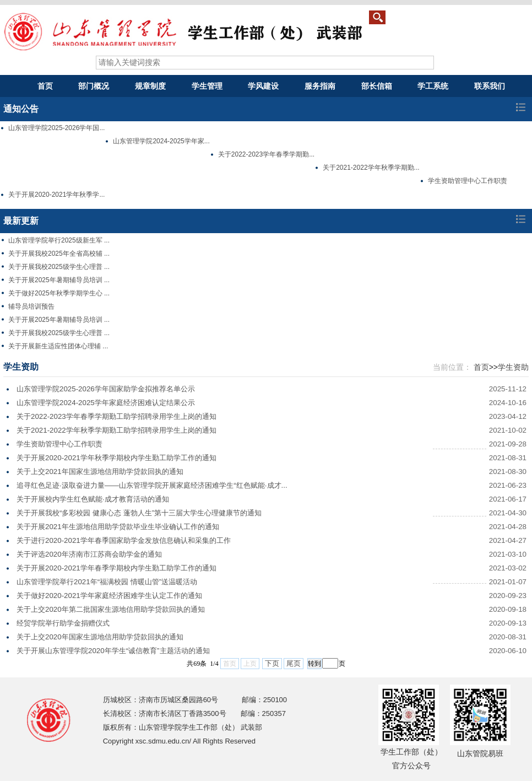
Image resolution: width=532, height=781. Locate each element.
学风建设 (263, 86)
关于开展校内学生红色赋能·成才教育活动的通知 (93, 499)
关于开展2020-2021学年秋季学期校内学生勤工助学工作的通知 (116, 458)
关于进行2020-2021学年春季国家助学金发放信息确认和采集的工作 (124, 540)
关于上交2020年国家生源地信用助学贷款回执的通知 (100, 637)
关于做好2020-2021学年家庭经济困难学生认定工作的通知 (109, 596)
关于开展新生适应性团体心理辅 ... (58, 346)
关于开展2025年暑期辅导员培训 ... (59, 280)
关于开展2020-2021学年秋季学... (56, 195)
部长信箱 (377, 86)
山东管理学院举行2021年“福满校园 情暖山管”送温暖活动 (107, 582)
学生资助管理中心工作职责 (468, 181)
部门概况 (94, 86)
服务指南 (320, 86)
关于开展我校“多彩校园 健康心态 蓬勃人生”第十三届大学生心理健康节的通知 (139, 513)
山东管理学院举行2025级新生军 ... (59, 240)
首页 (45, 86)
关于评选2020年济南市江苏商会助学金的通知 (89, 554)
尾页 (294, 663)
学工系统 (433, 86)
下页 (272, 663)
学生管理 (207, 86)
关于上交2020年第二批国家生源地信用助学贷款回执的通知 (111, 609)
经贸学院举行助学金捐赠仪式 (63, 623)
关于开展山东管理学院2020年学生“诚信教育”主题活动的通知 (113, 651)
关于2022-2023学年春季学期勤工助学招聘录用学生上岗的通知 (116, 416)
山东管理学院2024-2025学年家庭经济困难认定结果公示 (106, 403)
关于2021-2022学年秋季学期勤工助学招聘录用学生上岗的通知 (116, 430)
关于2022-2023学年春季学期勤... (266, 154)
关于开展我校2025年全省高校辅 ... (59, 254)
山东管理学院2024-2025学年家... (161, 141)
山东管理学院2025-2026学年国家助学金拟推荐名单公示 (106, 389)
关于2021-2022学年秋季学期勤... (371, 168)
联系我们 (490, 86)
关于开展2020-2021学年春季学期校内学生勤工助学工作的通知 (116, 568)
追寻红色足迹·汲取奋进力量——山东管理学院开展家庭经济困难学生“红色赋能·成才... (152, 485)
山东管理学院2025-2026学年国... (56, 128)
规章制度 (150, 86)
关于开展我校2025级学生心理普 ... (59, 267)
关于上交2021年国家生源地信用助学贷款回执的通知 (100, 472)
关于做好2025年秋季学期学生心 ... (59, 293)
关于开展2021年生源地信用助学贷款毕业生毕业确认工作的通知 (118, 527)
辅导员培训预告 (31, 306)
